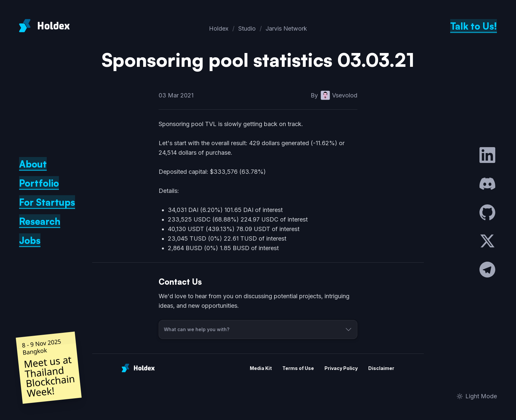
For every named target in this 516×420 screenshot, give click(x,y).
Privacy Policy (341, 368)
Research (40, 221)
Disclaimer (381, 368)
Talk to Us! (474, 26)
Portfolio (39, 183)
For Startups (47, 202)
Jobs (30, 240)
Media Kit (261, 368)
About (33, 164)
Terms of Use (298, 368)
